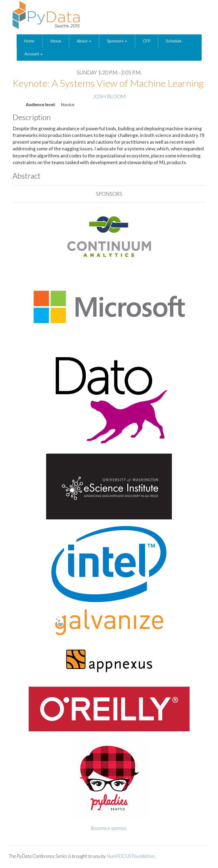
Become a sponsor (108, 828)
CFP (147, 41)
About (84, 41)
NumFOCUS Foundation (130, 856)
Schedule (174, 41)
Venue (56, 41)
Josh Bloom (109, 96)
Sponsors (117, 41)
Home (29, 41)
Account (34, 54)
